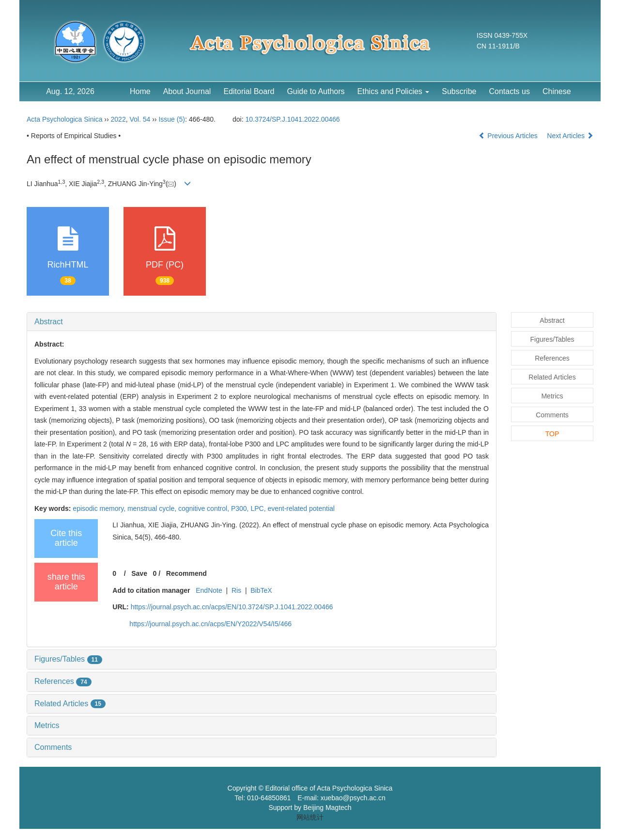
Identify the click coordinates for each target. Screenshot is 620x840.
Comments (53, 747)
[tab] (262, 322)
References (63, 681)
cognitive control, (205, 508)
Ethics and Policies (394, 91)
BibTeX (261, 590)
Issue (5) (171, 119)
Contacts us (509, 91)
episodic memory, (100, 508)
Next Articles (570, 136)
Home (140, 91)
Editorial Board (249, 91)
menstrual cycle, (153, 508)
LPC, (259, 508)
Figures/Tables (68, 659)
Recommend (186, 573)
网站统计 (310, 817)
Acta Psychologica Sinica (64, 119)
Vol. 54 (140, 119)
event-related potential (301, 508)
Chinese (557, 91)
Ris (236, 590)
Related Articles (70, 704)
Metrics (47, 725)
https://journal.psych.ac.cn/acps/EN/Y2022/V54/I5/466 (210, 624)
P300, (241, 508)
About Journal (187, 91)
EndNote (209, 590)
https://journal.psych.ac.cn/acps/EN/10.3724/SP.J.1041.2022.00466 (232, 607)
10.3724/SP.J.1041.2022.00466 (293, 119)
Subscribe (459, 91)
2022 (118, 119)
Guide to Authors (316, 91)
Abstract (49, 322)
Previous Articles (509, 136)
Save (139, 573)
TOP (552, 434)
